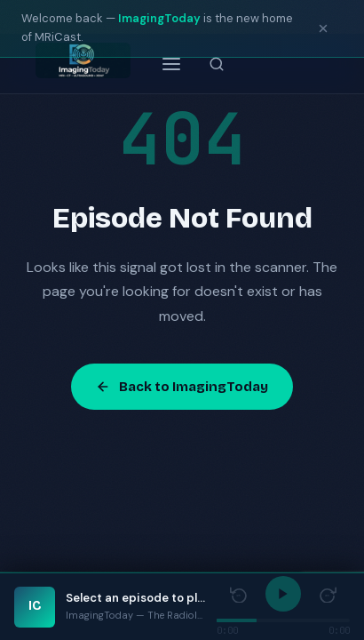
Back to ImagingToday (182, 387)
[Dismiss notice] (323, 28)
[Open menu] (171, 64)
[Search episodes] (217, 64)
